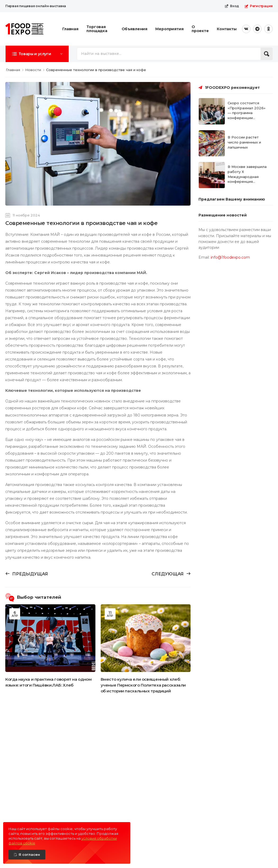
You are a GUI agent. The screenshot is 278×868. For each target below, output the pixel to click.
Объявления (135, 29)
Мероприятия (169, 29)
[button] (37, 54)
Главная (70, 29)
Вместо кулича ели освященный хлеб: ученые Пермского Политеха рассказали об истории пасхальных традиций (143, 685)
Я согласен (29, 854)
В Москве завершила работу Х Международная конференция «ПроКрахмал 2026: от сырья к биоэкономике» (249, 182)
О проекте (200, 29)
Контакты (227, 29)
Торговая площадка (97, 29)
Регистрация (259, 6)
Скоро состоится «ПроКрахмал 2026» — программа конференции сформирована (247, 113)
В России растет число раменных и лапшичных (244, 142)
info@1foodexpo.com (230, 257)
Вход (232, 6)
